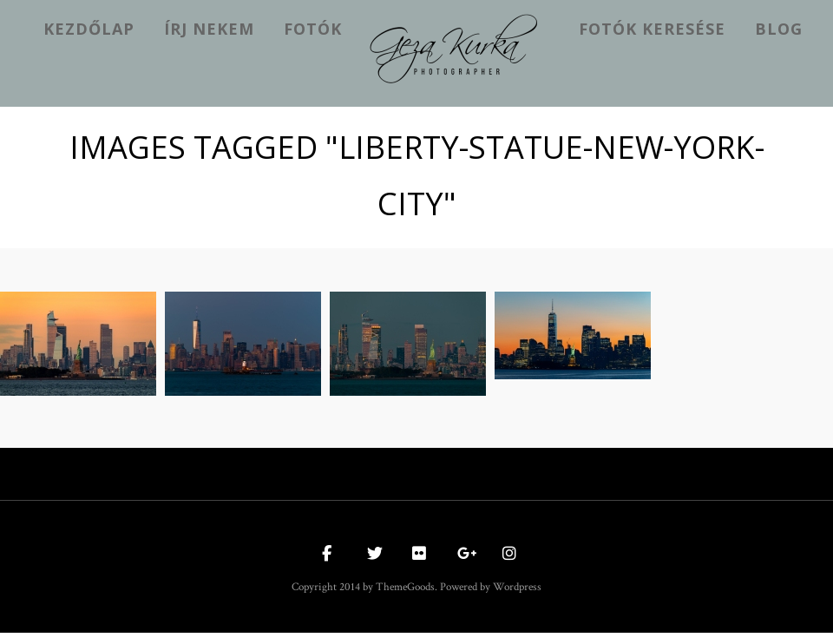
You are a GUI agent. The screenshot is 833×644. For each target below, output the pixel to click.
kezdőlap (89, 29)
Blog (779, 29)
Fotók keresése (652, 29)
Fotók (313, 29)
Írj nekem (209, 29)
